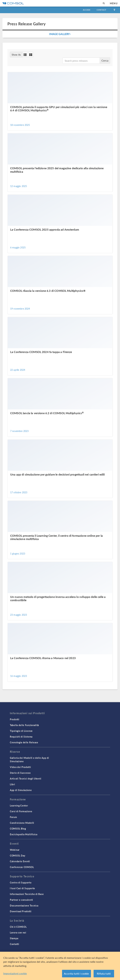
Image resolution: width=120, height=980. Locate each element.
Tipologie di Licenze (21, 731)
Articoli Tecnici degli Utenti (26, 779)
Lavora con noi (18, 932)
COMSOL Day (18, 855)
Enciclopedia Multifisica (24, 834)
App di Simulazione (21, 790)
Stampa (14, 938)
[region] (60, 966)
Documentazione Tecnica (24, 905)
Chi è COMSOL (18, 927)
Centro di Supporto (21, 882)
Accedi (87, 10)
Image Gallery (60, 34)
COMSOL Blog (18, 829)
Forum (13, 817)
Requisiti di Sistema (21, 737)
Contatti (15, 944)
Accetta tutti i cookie (76, 974)
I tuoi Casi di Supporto (22, 888)
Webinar (15, 850)
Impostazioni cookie (15, 973)
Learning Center (19, 805)
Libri (12, 784)
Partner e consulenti (21, 900)
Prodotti (15, 719)
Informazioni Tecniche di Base (27, 894)
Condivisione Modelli (22, 823)
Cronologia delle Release (24, 742)
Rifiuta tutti (104, 974)
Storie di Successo (20, 773)
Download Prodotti (21, 911)
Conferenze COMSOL (22, 867)
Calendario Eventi (20, 861)
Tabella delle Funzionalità (24, 725)
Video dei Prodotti (20, 767)
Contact (102, 10)
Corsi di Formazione (21, 811)
